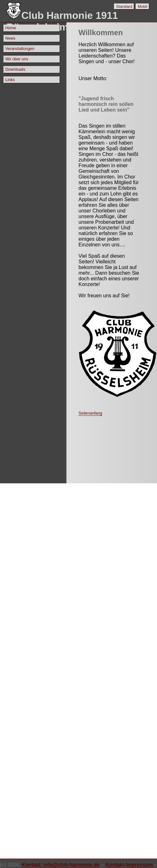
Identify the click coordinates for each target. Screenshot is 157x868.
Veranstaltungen (20, 49)
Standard (124, 6)
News (10, 38)
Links (10, 80)
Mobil (142, 6)
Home (11, 28)
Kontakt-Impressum (130, 865)
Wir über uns (17, 59)
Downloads (15, 69)
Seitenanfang (90, 413)
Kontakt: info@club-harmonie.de (61, 865)
